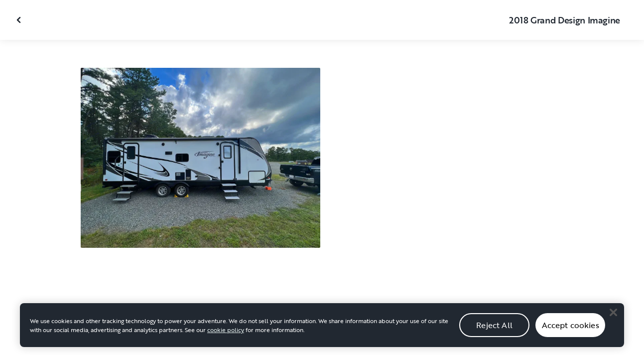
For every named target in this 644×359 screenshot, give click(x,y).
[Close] (613, 318)
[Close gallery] (20, 20)
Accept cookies (571, 331)
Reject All (494, 331)
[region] (322, 331)
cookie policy (226, 335)
